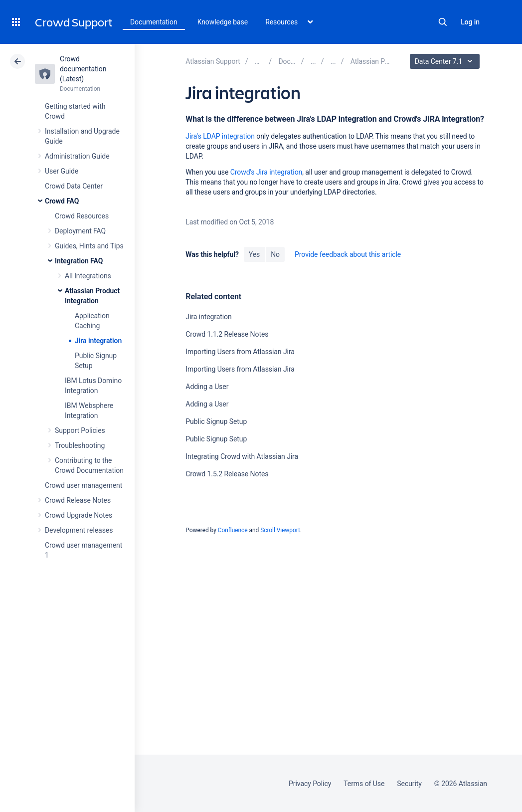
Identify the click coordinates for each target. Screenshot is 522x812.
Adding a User (207, 387)
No (275, 254)
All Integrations (88, 276)
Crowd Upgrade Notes (79, 515)
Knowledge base (223, 22)
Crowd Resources (82, 216)
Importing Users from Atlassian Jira (240, 352)
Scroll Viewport (280, 530)
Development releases (79, 530)
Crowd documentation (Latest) (83, 69)
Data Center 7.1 (446, 61)
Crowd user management (84, 485)
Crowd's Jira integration (266, 172)
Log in (470, 22)
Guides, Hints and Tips (89, 246)
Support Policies (80, 430)
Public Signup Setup (216, 421)
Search (443, 22)
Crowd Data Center (74, 186)
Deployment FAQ (80, 231)
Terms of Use (364, 784)
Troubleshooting (80, 445)
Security (409, 784)
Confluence (233, 530)
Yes (254, 254)
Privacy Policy (310, 784)
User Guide (62, 171)
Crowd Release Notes (78, 500)
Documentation (154, 22)
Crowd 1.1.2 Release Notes (227, 334)
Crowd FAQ (62, 201)
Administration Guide (77, 156)
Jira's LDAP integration (220, 136)
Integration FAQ (79, 261)
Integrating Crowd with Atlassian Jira (242, 456)
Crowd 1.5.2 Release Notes (227, 474)
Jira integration (98, 341)
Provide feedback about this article (348, 254)
